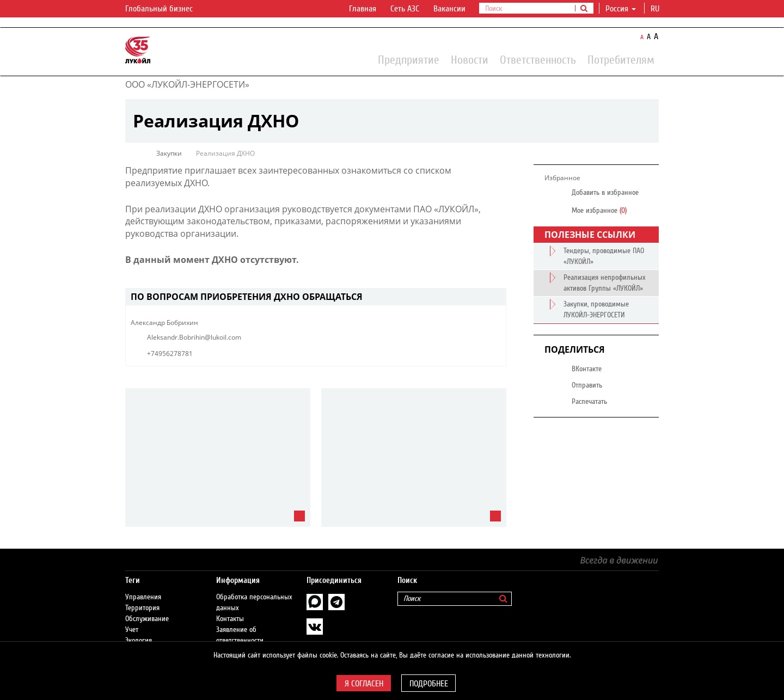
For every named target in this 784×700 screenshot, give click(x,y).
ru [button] (656, 9)
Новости (470, 59)
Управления (143, 597)
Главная (363, 9)
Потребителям (621, 59)
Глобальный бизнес (166, 9)
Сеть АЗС (405, 9)
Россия (621, 9)
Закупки (169, 153)
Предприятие (409, 59)
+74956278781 (170, 354)
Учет (132, 630)
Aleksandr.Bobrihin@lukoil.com (194, 337)
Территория (142, 608)
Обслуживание (147, 619)
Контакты (230, 619)
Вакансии (449, 9)
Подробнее (429, 684)
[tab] (316, 297)
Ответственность (538, 59)
